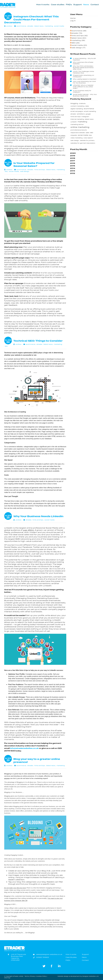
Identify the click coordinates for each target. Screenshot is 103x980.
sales (87, 133)
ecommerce (21, 26)
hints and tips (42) (80, 35)
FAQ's (69, 5)
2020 (73, 153)
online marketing (80, 127)
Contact (95, 5)
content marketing (78, 106)
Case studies (58, 5)
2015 (73, 166)
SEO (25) (76, 43)
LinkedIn (74, 122)
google (88, 114)
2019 (73, 156)
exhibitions (81, 114)
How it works (43, 5)
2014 (73, 168)
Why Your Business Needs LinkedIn (38, 516)
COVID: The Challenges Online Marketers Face (83, 72)
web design (25, 171)
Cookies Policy (41, 976)
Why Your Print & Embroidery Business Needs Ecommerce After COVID (83, 68)
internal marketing (77, 119)
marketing (49, 26)
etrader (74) (77, 33)
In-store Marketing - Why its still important (84, 59)
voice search (88, 138)
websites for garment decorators (83, 143)
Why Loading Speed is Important (85, 79)
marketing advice (77, 124)
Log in (73, 21)
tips (90, 135)
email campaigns (77, 111)
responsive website (78, 133)
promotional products (79, 130)
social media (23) (79, 45)
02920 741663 (42, 957)
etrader (30, 26)
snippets (74, 135)
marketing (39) (78, 40)
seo (6, 171)
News (86, 5)
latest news (39, 26)
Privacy (33, 976)
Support (78, 5)
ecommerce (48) (79, 31)
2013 (73, 171)
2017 (73, 161)
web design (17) (79, 48)
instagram (85, 117)
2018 (73, 158)
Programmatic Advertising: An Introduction (83, 76)
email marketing (90, 111)
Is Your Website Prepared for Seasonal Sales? (34, 165)
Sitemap (7, 978)
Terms (27, 976)
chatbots (82, 103)
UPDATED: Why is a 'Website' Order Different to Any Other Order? (83, 87)
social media (59, 26)
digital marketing (77, 109)
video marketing (77, 138)
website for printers (87, 140)
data (87, 106)
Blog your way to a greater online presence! (37, 761)
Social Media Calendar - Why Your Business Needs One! (85, 95)
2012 (73, 173)
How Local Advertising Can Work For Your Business (84, 82)
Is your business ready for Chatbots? (82, 91)
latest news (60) (79, 38)
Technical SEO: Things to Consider (38, 341)
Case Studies (71, 957)
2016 (73, 163)
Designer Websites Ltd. (91, 976)
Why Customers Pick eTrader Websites (83, 63)
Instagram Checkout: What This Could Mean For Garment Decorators (31, 20)
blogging (74, 103)
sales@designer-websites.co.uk (49, 954)
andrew (9, 26)
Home (73, 18)
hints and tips (40, 170)
